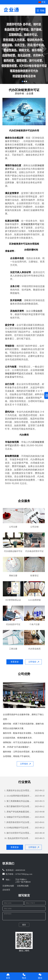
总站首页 (6, 890)
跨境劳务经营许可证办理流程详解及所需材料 (18, 822)
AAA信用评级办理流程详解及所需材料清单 (18, 796)
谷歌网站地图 (23, 886)
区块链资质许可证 (23, 131)
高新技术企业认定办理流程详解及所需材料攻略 (18, 791)
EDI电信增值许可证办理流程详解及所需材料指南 (18, 828)
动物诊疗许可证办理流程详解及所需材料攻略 (18, 817)
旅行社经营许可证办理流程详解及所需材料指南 (18, 833)
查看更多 (15, 662)
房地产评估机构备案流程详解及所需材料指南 (18, 812)
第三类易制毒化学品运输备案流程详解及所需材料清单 (18, 801)
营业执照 (38, 311)
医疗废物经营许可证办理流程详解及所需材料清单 (18, 806)
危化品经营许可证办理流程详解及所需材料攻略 (18, 838)
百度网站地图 (8, 886)
